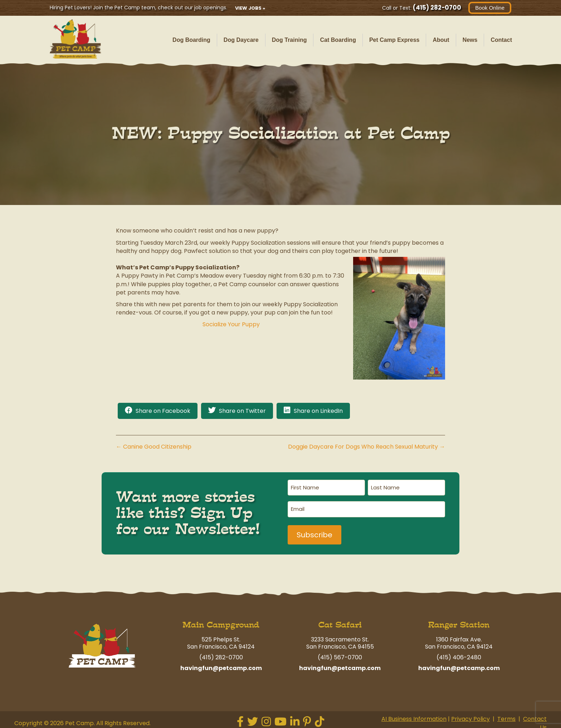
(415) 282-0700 (437, 8)
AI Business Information (414, 715)
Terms (506, 715)
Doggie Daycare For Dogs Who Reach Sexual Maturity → (367, 447)
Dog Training (289, 40)
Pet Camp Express (394, 40)
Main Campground (221, 621)
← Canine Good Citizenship (154, 447)
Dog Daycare (241, 40)
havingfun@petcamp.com (221, 665)
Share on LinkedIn (318, 411)
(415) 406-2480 (459, 654)
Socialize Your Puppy (231, 324)
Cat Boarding (338, 40)
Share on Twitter (242, 411)
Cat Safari (340, 621)
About (441, 40)
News (470, 40)
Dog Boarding (191, 40)
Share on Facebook (163, 411)
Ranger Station (459, 621)
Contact (501, 40)
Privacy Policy (470, 715)
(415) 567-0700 (340, 654)
